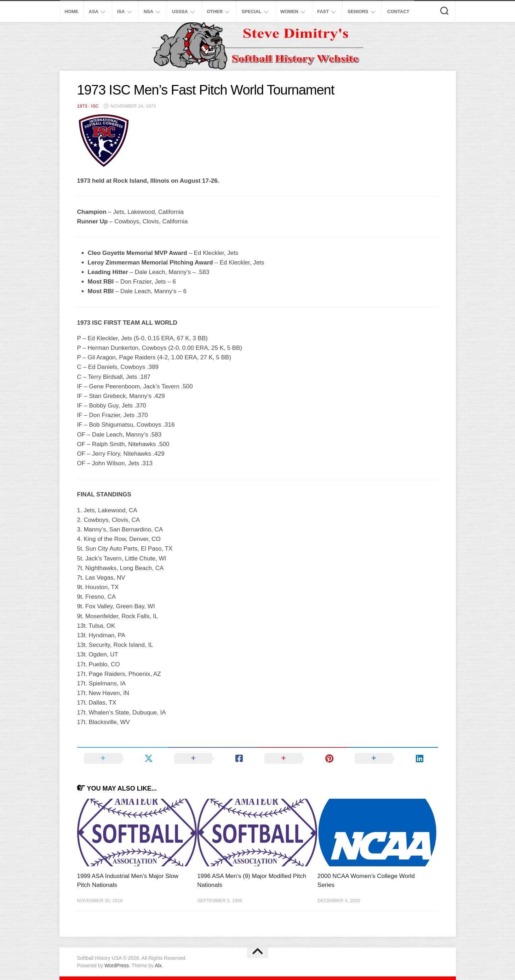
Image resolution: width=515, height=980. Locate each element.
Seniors (358, 12)
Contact (398, 12)
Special (251, 12)
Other (215, 12)
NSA (148, 12)
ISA (121, 12)
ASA (94, 12)
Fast (323, 12)
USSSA (180, 12)
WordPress (117, 965)
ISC (95, 106)
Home (72, 12)
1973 (82, 106)
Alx (158, 965)
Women (289, 12)
